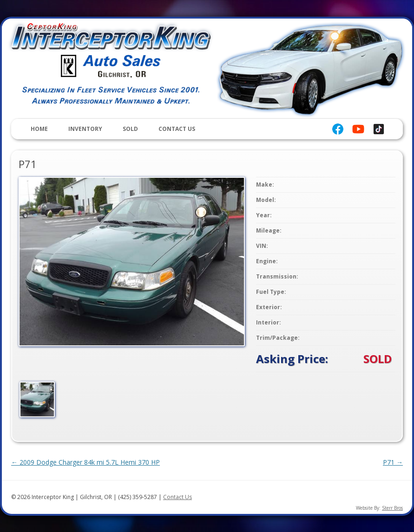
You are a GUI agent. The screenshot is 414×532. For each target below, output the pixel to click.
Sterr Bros (392, 508)
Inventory (85, 129)
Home (39, 129)
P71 (393, 462)
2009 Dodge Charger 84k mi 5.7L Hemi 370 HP (85, 462)
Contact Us (177, 129)
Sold (130, 129)
